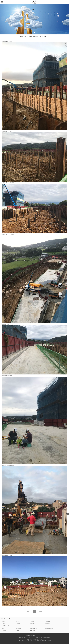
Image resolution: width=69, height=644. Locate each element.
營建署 (18, 630)
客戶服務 (33, 623)
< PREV (28, 611)
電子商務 (3, 623)
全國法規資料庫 (49, 628)
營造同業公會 (34, 628)
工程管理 (33, 621)
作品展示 (18, 621)
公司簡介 (3, 621)
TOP (68, 514)
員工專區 (48, 623)
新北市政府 (19, 628)
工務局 (3, 628)
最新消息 (48, 621)
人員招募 (18, 623)
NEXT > (41, 611)
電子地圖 (33, 630)
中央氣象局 (4, 630)
